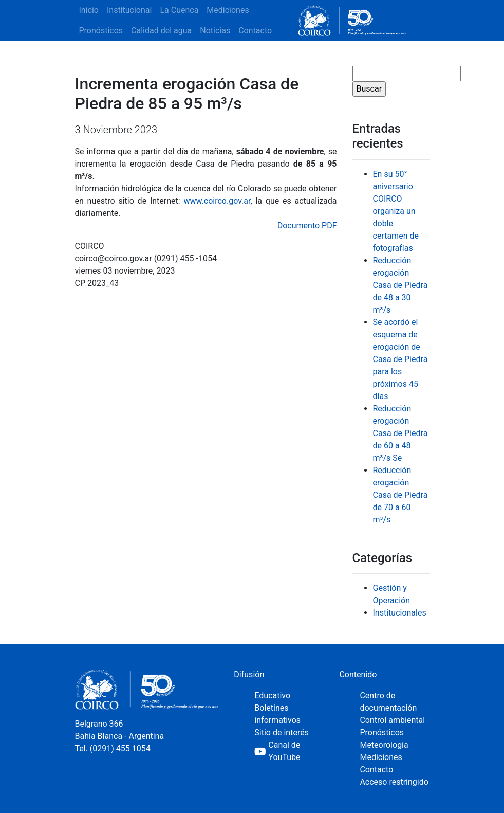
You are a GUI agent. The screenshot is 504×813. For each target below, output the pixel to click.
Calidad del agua (161, 31)
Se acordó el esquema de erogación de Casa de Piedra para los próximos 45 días (400, 359)
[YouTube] (289, 751)
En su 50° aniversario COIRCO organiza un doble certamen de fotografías (396, 211)
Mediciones (228, 10)
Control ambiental (392, 720)
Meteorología (384, 745)
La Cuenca (179, 10)
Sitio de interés (282, 733)
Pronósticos (101, 31)
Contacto (255, 31)
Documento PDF (307, 225)
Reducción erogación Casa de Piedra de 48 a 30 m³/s (400, 285)
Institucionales (400, 613)
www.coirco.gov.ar (217, 201)
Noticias (215, 31)
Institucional (129, 10)
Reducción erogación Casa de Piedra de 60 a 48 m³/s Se (400, 433)
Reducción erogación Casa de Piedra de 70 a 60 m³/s (400, 495)
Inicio (89, 10)
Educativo (272, 695)
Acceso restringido (394, 782)
